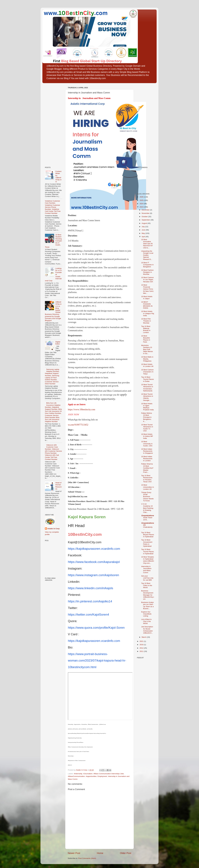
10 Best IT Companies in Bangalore (147, 265)
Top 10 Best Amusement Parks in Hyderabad (147, 543)
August (145, 223)
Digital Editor (58, 343)
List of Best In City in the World (146, 621)
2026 (142, 197)
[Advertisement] (53, 124)
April (144, 237)
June (144, 230)
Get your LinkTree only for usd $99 (147, 578)
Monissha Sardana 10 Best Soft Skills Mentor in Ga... (147, 349)
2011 (142, 651)
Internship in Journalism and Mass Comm (146, 570)
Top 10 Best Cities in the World (147, 585)
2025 (142, 200)
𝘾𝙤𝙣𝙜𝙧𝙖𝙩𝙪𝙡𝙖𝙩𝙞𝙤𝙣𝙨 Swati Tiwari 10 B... (148, 518)
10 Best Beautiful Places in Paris (146, 339)
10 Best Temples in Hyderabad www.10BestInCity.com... (148, 560)
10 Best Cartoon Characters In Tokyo (147, 372)
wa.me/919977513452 (78, 425)
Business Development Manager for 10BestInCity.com (148, 595)
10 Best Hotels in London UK (147, 365)
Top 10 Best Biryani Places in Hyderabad (148, 535)
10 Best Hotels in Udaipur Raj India (148, 313)
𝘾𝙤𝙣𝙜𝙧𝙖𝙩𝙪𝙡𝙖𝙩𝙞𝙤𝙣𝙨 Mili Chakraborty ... (148, 526)
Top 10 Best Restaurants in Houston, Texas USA (147, 479)
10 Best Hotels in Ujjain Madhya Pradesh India (147, 407)
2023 (142, 207)
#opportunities (91, 776)
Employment (102, 776)
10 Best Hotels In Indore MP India (147, 436)
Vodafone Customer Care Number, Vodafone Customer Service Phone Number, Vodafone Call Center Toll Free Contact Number (53, 207)
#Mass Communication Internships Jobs (109, 774)
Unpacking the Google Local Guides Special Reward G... (147, 255)
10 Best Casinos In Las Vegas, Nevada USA (147, 279)
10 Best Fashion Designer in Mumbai (147, 272)
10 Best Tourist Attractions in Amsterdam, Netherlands (147, 388)
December (146, 210)
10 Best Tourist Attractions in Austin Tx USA (147, 428)
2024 (142, 204)
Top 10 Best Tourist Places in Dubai (148, 379)
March (144, 637)
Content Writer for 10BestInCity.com (58, 177)
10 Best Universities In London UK (148, 487)
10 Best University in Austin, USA (147, 444)
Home (100, 853)
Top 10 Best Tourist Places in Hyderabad (148, 551)
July (143, 227)
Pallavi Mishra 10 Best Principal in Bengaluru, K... (147, 417)
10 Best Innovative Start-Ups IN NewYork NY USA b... (147, 244)
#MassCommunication (76, 776)
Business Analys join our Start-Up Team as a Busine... (147, 605)
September (146, 220)
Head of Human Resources (59, 486)
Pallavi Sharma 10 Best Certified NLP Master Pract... (147, 468)
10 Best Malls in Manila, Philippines (147, 359)
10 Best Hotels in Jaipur (147, 298)
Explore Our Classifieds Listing (146, 614)
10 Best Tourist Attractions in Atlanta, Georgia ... (147, 397)
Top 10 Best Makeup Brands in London (146, 329)
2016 (142, 645)
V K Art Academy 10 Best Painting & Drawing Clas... (147, 508)
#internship (78, 774)
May (143, 233)
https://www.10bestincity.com (82, 410)
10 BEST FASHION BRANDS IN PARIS (147, 305)
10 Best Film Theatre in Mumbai (146, 321)
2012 (142, 648)
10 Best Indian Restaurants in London (147, 459)
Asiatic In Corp (53, 529)
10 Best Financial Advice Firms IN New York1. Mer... (148, 289)
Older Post (126, 853)
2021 (142, 641)
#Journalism (88, 774)
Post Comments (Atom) (87, 858)
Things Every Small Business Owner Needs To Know (147, 497)
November (146, 213)
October (145, 217)
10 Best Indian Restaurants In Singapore (147, 451)
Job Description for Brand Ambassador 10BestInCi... (147, 630)
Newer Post (74, 853)
